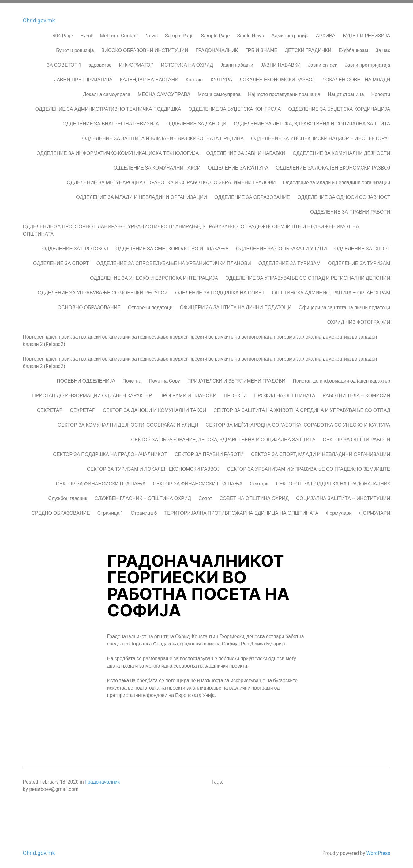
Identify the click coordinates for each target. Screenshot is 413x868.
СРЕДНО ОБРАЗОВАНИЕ (60, 510)
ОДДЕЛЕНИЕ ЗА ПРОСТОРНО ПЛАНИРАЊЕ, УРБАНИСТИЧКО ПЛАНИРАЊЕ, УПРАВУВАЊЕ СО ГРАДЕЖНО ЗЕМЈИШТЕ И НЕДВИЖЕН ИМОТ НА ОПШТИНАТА (191, 227)
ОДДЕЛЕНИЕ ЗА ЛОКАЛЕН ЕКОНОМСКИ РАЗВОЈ (333, 165)
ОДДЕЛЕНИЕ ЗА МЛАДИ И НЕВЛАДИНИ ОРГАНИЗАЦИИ (141, 194)
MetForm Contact (119, 33)
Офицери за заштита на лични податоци (344, 305)
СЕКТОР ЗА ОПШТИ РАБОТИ (356, 437)
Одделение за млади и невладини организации (337, 180)
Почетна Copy (164, 378)
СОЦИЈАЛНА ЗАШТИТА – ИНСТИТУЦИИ (343, 496)
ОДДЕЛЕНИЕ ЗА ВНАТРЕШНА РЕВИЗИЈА (111, 121)
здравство (100, 62)
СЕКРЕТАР (50, 407)
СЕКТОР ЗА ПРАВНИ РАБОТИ (209, 451)
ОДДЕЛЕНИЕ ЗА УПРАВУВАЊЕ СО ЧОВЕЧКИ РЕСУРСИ (103, 290)
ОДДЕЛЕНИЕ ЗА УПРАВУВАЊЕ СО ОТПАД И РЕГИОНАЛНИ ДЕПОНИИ (308, 275)
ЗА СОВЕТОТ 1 (64, 62)
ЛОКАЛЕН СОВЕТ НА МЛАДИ (356, 77)
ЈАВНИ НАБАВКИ (281, 62)
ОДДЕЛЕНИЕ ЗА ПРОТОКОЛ (75, 246)
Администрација (290, 33)
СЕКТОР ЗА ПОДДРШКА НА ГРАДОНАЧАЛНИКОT (110, 451)
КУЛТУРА (221, 77)
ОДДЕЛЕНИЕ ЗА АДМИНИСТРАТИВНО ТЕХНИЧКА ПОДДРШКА (108, 106)
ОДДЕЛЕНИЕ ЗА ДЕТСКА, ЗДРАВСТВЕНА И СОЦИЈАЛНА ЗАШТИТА (312, 121)
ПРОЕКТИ (235, 393)
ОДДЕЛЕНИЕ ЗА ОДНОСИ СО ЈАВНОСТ (344, 194)
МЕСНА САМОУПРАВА (164, 92)
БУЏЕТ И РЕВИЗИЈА (366, 33)
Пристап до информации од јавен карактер (341, 378)
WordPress (378, 850)
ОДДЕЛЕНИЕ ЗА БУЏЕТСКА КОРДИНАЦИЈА (339, 106)
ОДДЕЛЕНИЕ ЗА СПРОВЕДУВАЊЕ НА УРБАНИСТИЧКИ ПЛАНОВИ (174, 260)
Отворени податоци (150, 305)
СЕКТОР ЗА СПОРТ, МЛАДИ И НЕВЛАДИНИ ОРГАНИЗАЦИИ (321, 451)
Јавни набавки (237, 62)
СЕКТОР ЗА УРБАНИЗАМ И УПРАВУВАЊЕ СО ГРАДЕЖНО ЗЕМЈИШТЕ (308, 466)
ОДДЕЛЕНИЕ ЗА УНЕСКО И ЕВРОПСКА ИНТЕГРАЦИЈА (154, 275)
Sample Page (179, 33)
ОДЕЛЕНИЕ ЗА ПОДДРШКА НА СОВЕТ (220, 290)
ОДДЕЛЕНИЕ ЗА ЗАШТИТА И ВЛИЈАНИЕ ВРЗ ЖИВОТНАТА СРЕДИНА (163, 136)
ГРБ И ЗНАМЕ (261, 47)
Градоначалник (102, 779)
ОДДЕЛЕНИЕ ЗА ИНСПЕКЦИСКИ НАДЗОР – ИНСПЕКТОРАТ (321, 136)
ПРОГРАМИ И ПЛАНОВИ (188, 393)
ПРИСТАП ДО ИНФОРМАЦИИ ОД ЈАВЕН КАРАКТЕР (92, 393)
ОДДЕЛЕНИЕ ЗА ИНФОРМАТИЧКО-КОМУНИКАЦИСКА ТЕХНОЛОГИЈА (118, 150)
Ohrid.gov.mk (39, 18)
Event (86, 33)
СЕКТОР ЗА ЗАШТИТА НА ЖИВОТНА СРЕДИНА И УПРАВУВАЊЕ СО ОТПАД (302, 407)
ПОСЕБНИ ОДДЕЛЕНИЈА (86, 378)
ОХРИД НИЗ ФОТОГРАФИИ (359, 319)
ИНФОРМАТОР (136, 62)
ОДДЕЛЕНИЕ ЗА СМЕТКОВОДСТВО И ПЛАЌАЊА (172, 246)
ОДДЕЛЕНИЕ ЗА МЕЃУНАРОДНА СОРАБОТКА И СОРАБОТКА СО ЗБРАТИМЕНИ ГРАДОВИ (171, 180)
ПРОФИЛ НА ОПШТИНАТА (285, 393)
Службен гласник (68, 496)
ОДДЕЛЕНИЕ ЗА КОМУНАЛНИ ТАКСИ (157, 165)
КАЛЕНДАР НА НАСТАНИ (149, 77)
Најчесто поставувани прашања (284, 92)
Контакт (195, 77)
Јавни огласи (323, 62)
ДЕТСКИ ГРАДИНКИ (308, 47)
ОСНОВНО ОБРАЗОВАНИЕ (89, 305)
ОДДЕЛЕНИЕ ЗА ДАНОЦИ (196, 121)
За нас (383, 47)
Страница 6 (144, 510)
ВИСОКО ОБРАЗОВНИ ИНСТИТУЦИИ (145, 47)
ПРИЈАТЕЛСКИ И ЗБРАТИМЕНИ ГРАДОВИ (236, 378)
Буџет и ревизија (75, 47)
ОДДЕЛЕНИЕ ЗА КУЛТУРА (238, 165)
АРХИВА (326, 33)
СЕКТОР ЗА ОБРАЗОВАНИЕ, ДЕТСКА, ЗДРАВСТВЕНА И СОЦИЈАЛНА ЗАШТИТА (223, 437)
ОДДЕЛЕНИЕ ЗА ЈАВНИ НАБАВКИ (246, 150)
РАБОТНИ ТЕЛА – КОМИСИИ (357, 393)
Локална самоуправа (107, 92)
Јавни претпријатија (368, 62)
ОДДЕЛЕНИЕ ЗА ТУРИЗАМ (289, 260)
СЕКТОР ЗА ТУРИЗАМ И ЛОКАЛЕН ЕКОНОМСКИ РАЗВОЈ (153, 466)
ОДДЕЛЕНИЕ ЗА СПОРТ (362, 246)
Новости (381, 92)
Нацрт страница (346, 92)
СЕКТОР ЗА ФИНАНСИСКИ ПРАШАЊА (101, 481)
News (152, 33)
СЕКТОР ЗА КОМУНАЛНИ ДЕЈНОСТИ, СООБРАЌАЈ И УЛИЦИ (128, 422)
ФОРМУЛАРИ (375, 510)
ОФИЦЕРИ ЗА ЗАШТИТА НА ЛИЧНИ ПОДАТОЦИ (236, 305)
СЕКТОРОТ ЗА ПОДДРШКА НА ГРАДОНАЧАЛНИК (333, 481)
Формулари (339, 510)
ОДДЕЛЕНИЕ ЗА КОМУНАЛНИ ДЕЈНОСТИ (342, 150)
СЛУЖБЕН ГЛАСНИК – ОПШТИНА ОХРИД (143, 496)
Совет (205, 496)
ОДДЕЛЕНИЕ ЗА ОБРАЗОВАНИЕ (252, 194)
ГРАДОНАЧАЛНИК (217, 47)
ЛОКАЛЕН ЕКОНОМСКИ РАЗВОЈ (277, 77)
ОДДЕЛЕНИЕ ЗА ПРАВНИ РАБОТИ (350, 209)
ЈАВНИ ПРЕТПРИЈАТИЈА (83, 77)
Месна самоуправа (219, 92)
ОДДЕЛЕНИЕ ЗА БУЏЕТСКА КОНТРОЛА (235, 106)
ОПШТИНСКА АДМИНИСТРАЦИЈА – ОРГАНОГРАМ (331, 290)
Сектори (259, 481)
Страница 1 (110, 510)
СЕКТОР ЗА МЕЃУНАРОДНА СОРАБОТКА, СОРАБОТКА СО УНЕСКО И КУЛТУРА (298, 422)
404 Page (63, 33)
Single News (251, 33)
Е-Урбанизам (353, 47)
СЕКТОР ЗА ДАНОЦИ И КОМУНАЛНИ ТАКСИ (155, 407)
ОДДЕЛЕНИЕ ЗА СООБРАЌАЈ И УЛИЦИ (282, 246)
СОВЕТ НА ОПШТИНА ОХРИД (254, 496)
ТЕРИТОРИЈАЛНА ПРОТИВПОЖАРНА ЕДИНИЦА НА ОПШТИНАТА (242, 510)
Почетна (132, 378)
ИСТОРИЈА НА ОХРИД (187, 62)
